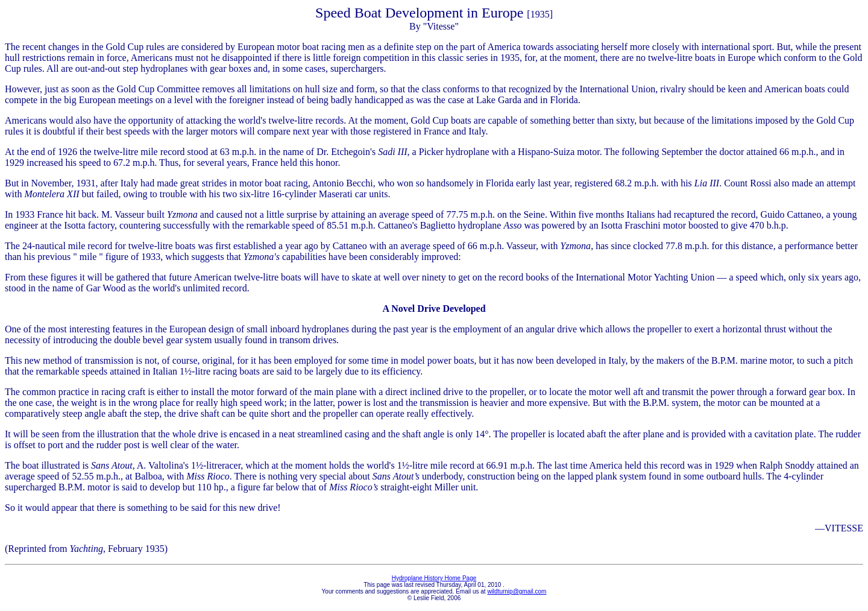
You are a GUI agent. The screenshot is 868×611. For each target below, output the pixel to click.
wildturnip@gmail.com (517, 591)
